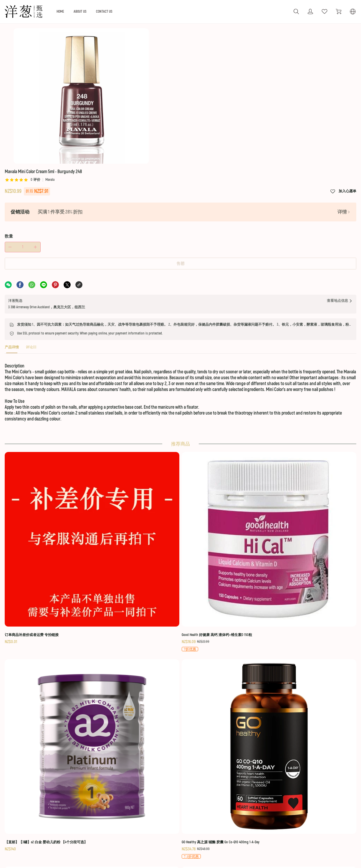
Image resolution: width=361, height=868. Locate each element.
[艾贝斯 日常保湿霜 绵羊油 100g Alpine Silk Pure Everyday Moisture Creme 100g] (221, 687)
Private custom (93, 801)
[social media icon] (26, 800)
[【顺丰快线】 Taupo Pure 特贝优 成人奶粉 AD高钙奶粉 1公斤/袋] (60, 559)
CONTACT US (140, 11)
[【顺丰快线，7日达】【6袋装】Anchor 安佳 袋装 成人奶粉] (141, 559)
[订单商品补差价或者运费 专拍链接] (60, 434)
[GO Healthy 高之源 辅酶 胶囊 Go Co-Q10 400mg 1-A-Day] (301, 441)
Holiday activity (93, 793)
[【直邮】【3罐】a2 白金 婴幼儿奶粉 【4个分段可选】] (221, 437)
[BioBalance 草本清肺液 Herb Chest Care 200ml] (60, 684)
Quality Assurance (153, 809)
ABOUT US (113, 11)
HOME (92, 11)
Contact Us (307, 826)
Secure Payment (311, 809)
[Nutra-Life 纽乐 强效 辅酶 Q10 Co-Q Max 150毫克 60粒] (221, 563)
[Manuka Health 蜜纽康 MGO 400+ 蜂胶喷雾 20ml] (141, 684)
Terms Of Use (310, 783)
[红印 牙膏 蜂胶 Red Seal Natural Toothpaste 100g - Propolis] (301, 563)
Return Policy (309, 801)
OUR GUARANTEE (154, 783)
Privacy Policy (309, 818)
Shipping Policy (311, 793)
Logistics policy (151, 793)
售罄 (263, 139)
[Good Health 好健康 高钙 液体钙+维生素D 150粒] (141, 441)
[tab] (32, 237)
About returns (150, 801)
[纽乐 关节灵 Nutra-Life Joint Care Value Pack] (301, 684)
